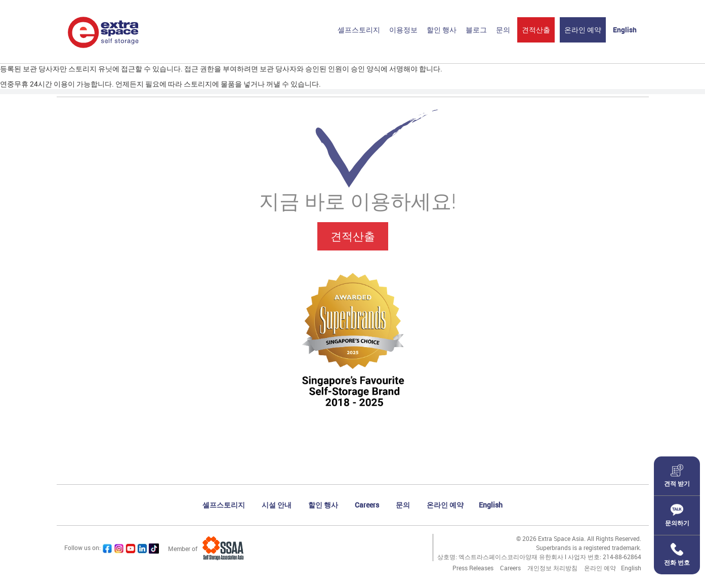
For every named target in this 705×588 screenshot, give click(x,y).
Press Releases (473, 568)
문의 (503, 30)
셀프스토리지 (359, 30)
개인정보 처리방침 (552, 568)
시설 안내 (277, 505)
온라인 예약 (583, 30)
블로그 (476, 30)
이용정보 (403, 30)
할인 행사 (442, 30)
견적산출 (536, 30)
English (625, 30)
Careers (367, 505)
